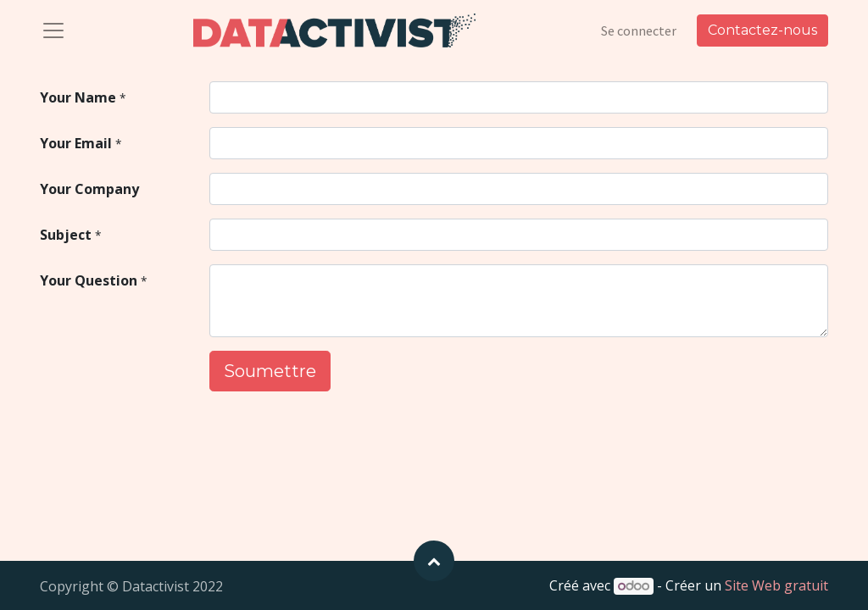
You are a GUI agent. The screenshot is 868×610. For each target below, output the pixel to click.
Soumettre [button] (270, 371)
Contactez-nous (762, 30)
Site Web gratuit (776, 585)
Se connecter (639, 30)
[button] (434, 561)
